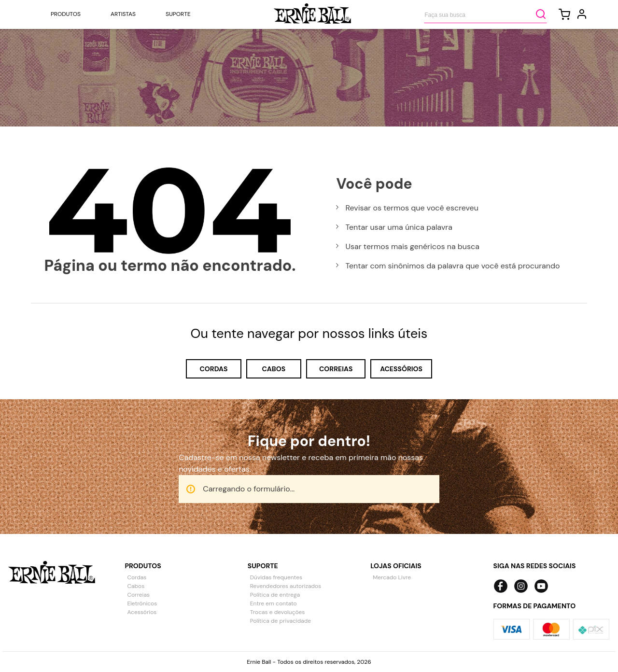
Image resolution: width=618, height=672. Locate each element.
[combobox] (485, 14)
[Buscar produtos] (541, 14)
